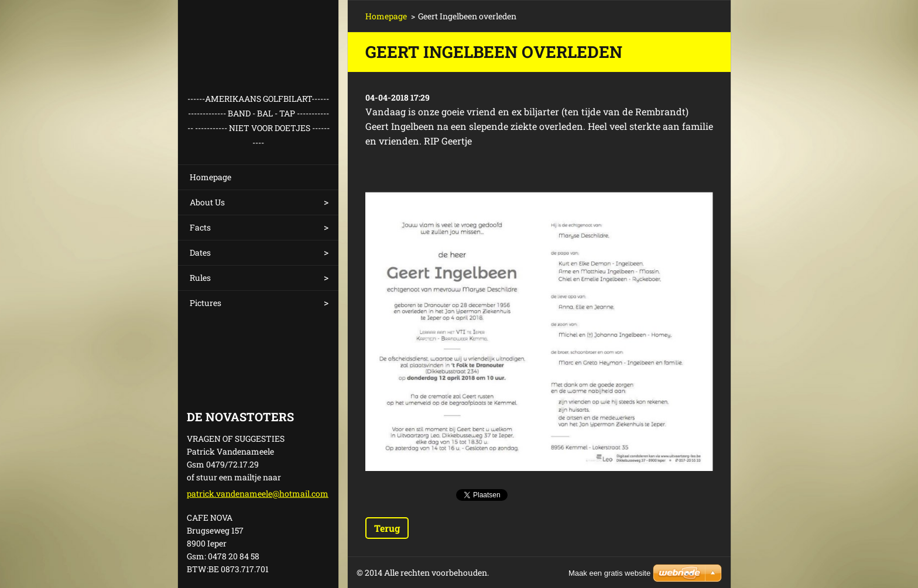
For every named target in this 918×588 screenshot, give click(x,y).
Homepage (210, 177)
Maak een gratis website (609, 573)
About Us (207, 202)
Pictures (205, 303)
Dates (200, 252)
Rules (200, 278)
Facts (200, 227)
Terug (387, 528)
